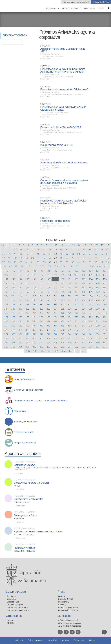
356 (34, 338)
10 (56, 245)
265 (27, 313)
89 (73, 262)
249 (20, 309)
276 (105, 313)
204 (20, 296)
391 (70, 347)
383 (13, 347)
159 (20, 283)
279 (20, 317)
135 (63, 275)
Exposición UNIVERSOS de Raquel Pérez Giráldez (38, 532)
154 (91, 279)
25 (32, 250)
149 (56, 279)
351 (105, 334)
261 (105, 309)
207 (41, 296)
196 (70, 292)
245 (98, 304)
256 (70, 309)
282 (41, 317)
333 (84, 330)
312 (41, 326)
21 (9, 250)
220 (27, 300)
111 (106, 266)
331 (70, 330)
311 (34, 326)
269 (56, 313)
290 (98, 317)
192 (41, 292)
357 (41, 338)
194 (56, 292)
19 (108, 245)
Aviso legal (19, 640)
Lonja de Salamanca (24, 379)
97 (10, 266)
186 (105, 288)
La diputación (53, 9)
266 (34, 313)
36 (96, 250)
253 (49, 309)
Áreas (61, 592)
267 (41, 313)
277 (6, 317)
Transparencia (79, 640)
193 (49, 292)
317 (77, 326)
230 (98, 300)
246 (105, 304)
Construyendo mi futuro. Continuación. (32, 483)
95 (107, 262)
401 (56, 351)
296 (34, 321)
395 (98, 347)
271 (70, 313)
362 (77, 338)
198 (84, 292)
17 (96, 245)
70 (73, 258)
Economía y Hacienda (68, 607)
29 (55, 250)
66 (50, 258)
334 (91, 330)
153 (84, 279)
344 (56, 334)
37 (102, 250)
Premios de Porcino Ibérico (55, 221)
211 (70, 296)
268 (49, 313)
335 (98, 330)
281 (34, 317)
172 (6, 288)
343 (49, 334)
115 (27, 271)
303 (84, 321)
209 (56, 296)
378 (84, 343)
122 (77, 271)
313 (49, 326)
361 (70, 338)
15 (85, 245)
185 (98, 288)
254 (56, 309)
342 (41, 334)
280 (27, 317)
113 (13, 271)
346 (70, 334)
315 (63, 326)
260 (98, 309)
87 (61, 262)
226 (70, 300)
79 (15, 262)
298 (49, 321)
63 (32, 258)
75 (102, 258)
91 (84, 262)
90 (79, 262)
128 (13, 275)
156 (105, 279)
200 (98, 292)
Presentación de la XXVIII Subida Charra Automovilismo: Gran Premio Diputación (63, 70)
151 (70, 279)
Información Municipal (68, 620)
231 (105, 300)
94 (102, 262)
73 (90, 258)
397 (28, 351)
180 (63, 288)
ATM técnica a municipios (70, 623)
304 (91, 321)
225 (63, 300)
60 (15, 258)
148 (48, 279)
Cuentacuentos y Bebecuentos (28, 499)
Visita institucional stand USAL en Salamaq (64, 163)
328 (49, 330)
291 (105, 317)
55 (96, 254)
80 (21, 262)
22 (15, 250)
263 (13, 313)
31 (67, 250)
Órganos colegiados (16, 605)
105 (64, 266)
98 (16, 266)
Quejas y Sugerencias (25, 443)
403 (70, 351)
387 (41, 347)
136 (70, 275)
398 (35, 351)
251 (34, 309)
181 (70, 288)
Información (20, 411)
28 (50, 250)
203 (13, 296)
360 (63, 338)
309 (20, 326)
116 (34, 271)
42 (21, 254)
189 (20, 292)
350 (98, 334)
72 (84, 258)
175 (27, 288)
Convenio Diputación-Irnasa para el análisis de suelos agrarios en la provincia (64, 182)
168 (84, 283)
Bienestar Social (65, 599)
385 (27, 347)
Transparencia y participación (76, 2)
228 (84, 300)
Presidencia (63, 602)
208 (49, 296)
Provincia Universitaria (24, 548)
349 (91, 334)
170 (98, 283)
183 (84, 288)
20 (4, 250)
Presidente (12, 596)
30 (61, 250)
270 (63, 313)
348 (84, 334)
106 (71, 266)
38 (107, 250)
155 (98, 279)
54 (90, 254)
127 (6, 275)
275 (98, 313)
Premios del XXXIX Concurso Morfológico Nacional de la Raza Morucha (63, 202)
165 (63, 283)
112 (6, 271)
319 (91, 326)
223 (49, 300)
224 (56, 300)
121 (70, 271)
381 (105, 343)
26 (38, 250)
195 (63, 292)
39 (4, 254)
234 (20, 304)
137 (77, 275)
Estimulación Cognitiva (25, 465)
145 (27, 279)
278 (13, 317)
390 (63, 347)
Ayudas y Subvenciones (26, 422)
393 (84, 347)
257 (77, 309)
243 (84, 304)
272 (77, 313)
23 (21, 250)
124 (91, 271)
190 (27, 292)
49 (61, 254)
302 (77, 321)
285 (63, 317)
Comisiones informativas (18, 607)
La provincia (89, 9)
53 (84, 254)
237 (41, 304)
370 (27, 343)
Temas (101, 9)
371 (34, 343)
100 (28, 266)
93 (96, 262)
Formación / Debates (25, 551)
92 (90, 262)
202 (6, 296)
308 (13, 326)
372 (41, 343)
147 (41, 279)
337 (6, 334)
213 (84, 296)
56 (102, 254)
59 (9, 258)
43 (27, 254)
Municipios (64, 616)
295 (27, 321)
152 (77, 279)
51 (73, 254)
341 (34, 334)
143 (13, 279)
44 (32, 254)
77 (4, 262)
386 (34, 347)
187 (6, 292)
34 (84, 250)
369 (20, 343)
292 (6, 321)
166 (70, 283)
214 (91, 296)
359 (56, 338)
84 (44, 262)
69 (67, 258)
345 (63, 334)
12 (67, 245)
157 (6, 283)
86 (55, 262)
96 (5, 266)
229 (91, 300)
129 (20, 275)
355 (27, 338)
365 (98, 338)
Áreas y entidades (71, 9)
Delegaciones (13, 602)
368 (13, 343)
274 (91, 313)
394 (91, 347)
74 (96, 258)
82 (32, 262)
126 (105, 271)
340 (27, 334)
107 (78, 266)
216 (105, 296)
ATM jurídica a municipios (70, 626)
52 (79, 254)
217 (6, 300)
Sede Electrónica (102, 2)
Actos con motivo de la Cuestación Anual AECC (63, 50)
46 (44, 254)
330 (63, 330)
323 (13, 330)
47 (50, 254)
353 (13, 338)
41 (15, 254)
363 (84, 338)
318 (84, 326)
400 (49, 351)
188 (13, 292)
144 (20, 279)
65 (44, 258)
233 (13, 304)
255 (63, 309)
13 (73, 245)
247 (6, 309)
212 (77, 296)
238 (49, 304)
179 (56, 288)
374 (56, 343)
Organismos (14, 616)
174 (20, 288)
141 (105, 275)
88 (67, 262)
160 (27, 283)
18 (102, 245)
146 (34, 279)
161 (34, 283)
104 (56, 266)
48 (55, 254)
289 (91, 317)
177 (41, 288)
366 (105, 338)
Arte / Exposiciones (24, 535)
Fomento (62, 605)
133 (49, 275)
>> (84, 351)
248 (13, 309)
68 (61, 258)
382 (6, 347)
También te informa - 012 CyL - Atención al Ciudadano (41, 400)
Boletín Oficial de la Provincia (28, 390)
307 (6, 326)
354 (20, 338)
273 (84, 313)
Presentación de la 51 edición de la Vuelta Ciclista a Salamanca (63, 108)
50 (67, 254)
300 (63, 321)
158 (13, 283)
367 (6, 343)
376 (70, 343)
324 (20, 330)
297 (41, 321)
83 (38, 262)
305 (98, 321)
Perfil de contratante (24, 432)
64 (38, 258)
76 (107, 258)
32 (73, 250)
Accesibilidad (52, 640)
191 (34, 292)
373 (49, 343)
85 (50, 262)
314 (56, 326)
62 (27, 258)
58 (4, 258)
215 (98, 296)
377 (77, 343)
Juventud (19, 519)
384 (20, 347)
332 (77, 330)
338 (13, 334)
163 (49, 283)
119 (56, 271)
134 (56, 275)
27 (44, 250)
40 (9, 254)
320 (98, 326)
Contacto (92, 640)
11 (62, 245)
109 (92, 266)
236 (34, 304)
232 (6, 304)
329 (56, 330)
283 (49, 317)
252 (41, 309)
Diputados (11, 599)
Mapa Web (66, 640)
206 (34, 296)
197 (77, 292)
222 (41, 300)
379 (91, 343)
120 (63, 271)
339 (20, 334)
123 (84, 271)
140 (98, 275)
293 (13, 321)
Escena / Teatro (22, 502)
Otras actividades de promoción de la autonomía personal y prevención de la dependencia (55, 469)
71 (79, 258)
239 (56, 304)
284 (56, 317)
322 (6, 330)
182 (77, 288)
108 (85, 266)
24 (27, 250)
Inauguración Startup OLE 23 (56, 145)
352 (6, 338)
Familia (17, 486)
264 (20, 313)
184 (91, 288)
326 (34, 330)
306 (105, 321)
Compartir (3, 360)
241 (70, 304)
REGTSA (11, 623)
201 (105, 292)
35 (90, 250)
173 (13, 288)
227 (77, 300)
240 (63, 304)
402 (63, 351)
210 (63, 296)
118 (49, 271)
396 (105, 347)
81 (27, 262)
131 (34, 275)
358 (49, 338)
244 (91, 304)
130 (27, 275)
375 (63, 343)
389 (56, 347)
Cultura (61, 596)
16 (91, 245)
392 (77, 347)
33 (79, 250)
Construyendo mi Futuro (25, 515)
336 (105, 330)
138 (84, 275)
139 (91, 275)
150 (63, 279)
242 (77, 304)
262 (6, 313)
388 (49, 347)
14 (79, 245)
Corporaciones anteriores (18, 610)
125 (98, 271)
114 (20, 271)
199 (91, 292)
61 (21, 258)
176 (34, 288)
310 (27, 326)
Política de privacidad (35, 640)
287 (77, 317)
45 (38, 254)
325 (27, 330)
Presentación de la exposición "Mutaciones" (64, 89)
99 (22, 266)
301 (70, 321)
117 (41, 271)
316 (70, 326)
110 (99, 266)
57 (107, 254)
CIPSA (10, 620)
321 (105, 326)
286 (70, 317)
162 (41, 283)
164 (56, 283)
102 (42, 266)
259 (91, 309)
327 (41, 330)
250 (27, 309)
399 (42, 351)
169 (91, 283)
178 (49, 288)
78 (9, 262)
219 (20, 300)
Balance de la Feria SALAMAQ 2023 (61, 127)
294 (20, 321)
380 (98, 343)
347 (77, 334)
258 (84, 309)
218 (13, 300)
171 (105, 283)
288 (84, 317)
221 (34, 300)
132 (41, 275)
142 (6, 279)
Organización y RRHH (68, 610)
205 (27, 296)
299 (56, 321)
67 (55, 258)
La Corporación (16, 592)
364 (91, 338)
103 (49, 266)
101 (35, 266)
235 (27, 304)
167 (77, 283)
